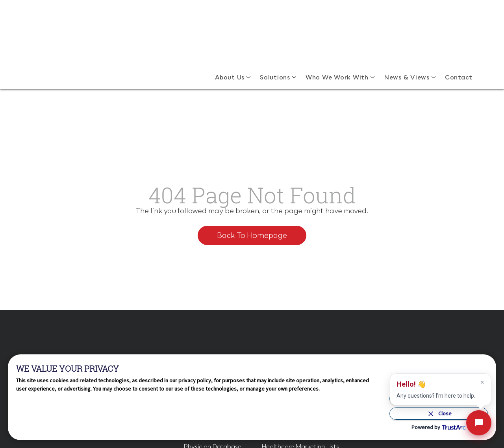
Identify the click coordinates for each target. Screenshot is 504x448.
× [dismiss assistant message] (482, 382)
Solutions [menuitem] (275, 33)
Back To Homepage (252, 161)
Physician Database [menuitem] (212, 332)
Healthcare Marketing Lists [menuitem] (300, 332)
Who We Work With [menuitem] (337, 33)
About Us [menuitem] (230, 33)
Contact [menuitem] (459, 33)
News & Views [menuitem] (407, 33)
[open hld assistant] (479, 423)
